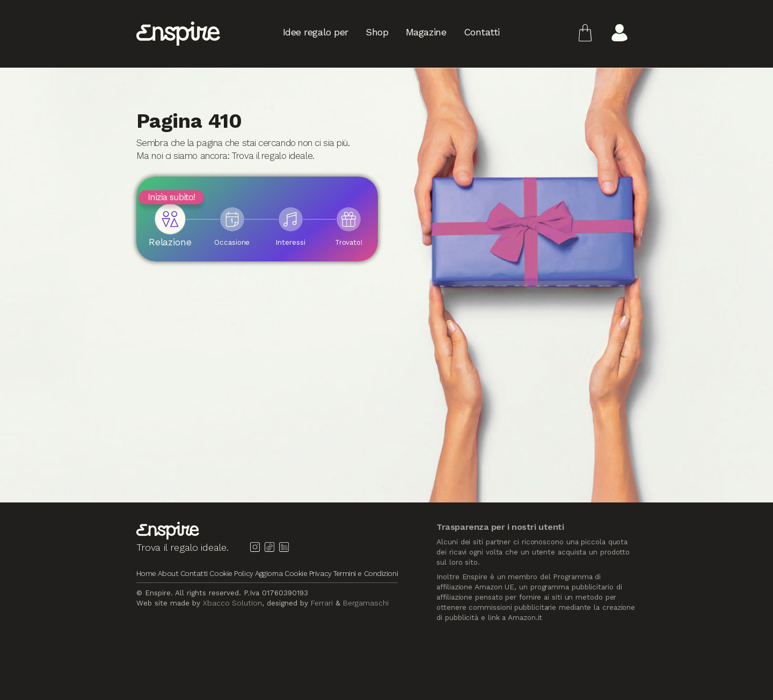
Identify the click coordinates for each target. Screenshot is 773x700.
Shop (377, 34)
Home (146, 573)
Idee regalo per (316, 34)
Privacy (320, 573)
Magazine (426, 34)
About (168, 573)
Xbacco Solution (232, 603)
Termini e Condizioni (366, 573)
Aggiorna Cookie (281, 573)
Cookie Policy (232, 573)
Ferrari (322, 603)
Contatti (482, 34)
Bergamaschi (366, 603)
